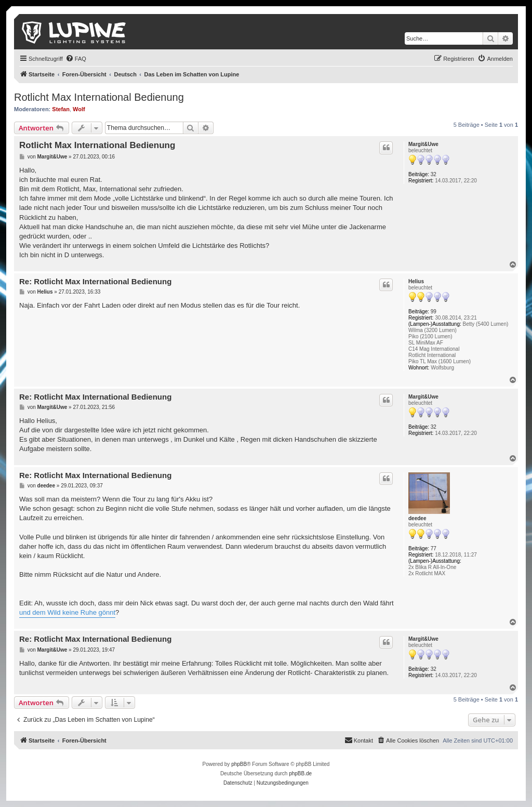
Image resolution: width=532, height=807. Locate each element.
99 (434, 312)
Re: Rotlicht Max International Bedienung (95, 281)
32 (434, 174)
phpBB (239, 764)
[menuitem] (76, 59)
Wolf (79, 109)
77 (434, 548)
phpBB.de (300, 773)
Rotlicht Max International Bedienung (99, 97)
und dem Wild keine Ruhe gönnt (67, 612)
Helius (416, 281)
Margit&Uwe (423, 144)
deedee (417, 518)
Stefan (61, 109)
